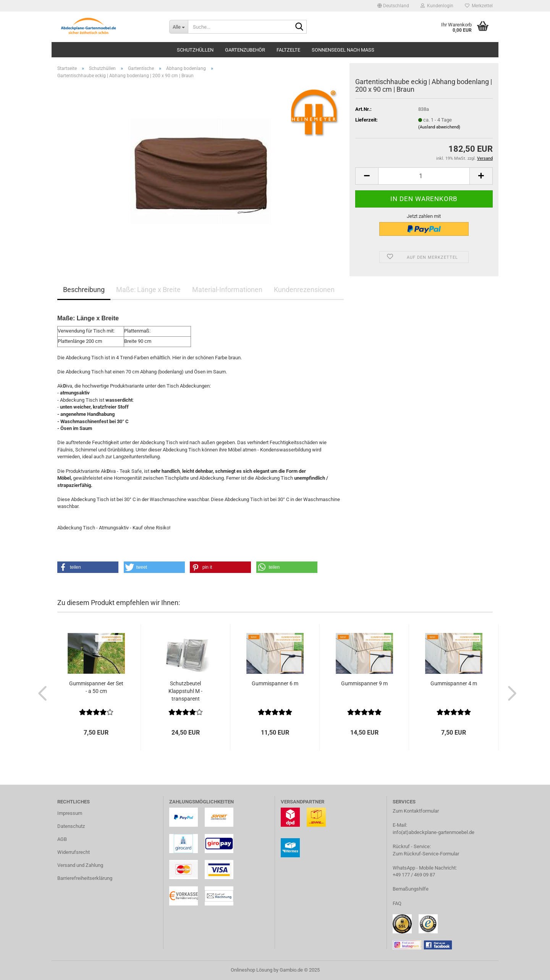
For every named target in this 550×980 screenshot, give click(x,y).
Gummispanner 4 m (454, 683)
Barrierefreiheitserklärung (85, 878)
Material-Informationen (227, 290)
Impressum (70, 813)
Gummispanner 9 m (364, 683)
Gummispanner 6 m (275, 683)
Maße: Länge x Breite (148, 290)
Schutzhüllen (195, 50)
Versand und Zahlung (80, 865)
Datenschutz (71, 826)
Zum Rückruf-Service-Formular (426, 854)
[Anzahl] (424, 176)
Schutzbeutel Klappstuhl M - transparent (185, 691)
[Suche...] (179, 27)
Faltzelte (288, 50)
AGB (62, 839)
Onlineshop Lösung (252, 970)
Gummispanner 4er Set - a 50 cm (96, 687)
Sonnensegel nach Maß (343, 50)
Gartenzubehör (245, 50)
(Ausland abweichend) (439, 127)
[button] (393, 6)
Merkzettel (479, 6)
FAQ (397, 903)
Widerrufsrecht (74, 852)
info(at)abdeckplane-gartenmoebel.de (434, 832)
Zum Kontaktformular (416, 811)
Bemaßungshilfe (411, 889)
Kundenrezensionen (304, 290)
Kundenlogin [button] (437, 6)
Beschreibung (84, 290)
